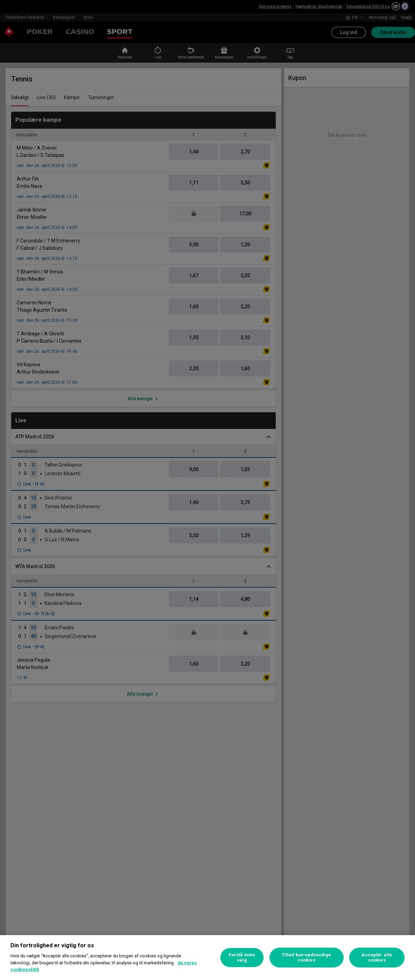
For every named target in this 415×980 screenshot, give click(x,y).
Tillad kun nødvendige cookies (307, 958)
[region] (207, 958)
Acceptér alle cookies (377, 958)
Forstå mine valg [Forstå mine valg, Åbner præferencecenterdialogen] (242, 958)
